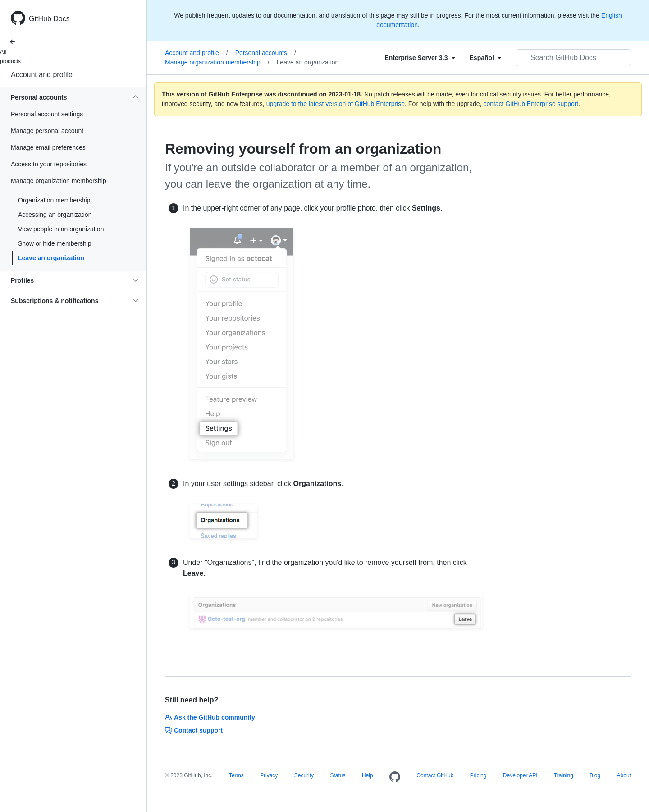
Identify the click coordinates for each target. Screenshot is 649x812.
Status (338, 775)
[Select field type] (420, 58)
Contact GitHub (435, 775)
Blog (595, 775)
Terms (236, 775)
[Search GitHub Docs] (573, 58)
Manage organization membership (217, 62)
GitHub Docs (49, 19)
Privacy (269, 775)
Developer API (520, 775)
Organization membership (54, 200)
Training (564, 775)
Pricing (478, 775)
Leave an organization (51, 258)
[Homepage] (395, 777)
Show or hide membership (55, 243)
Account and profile (42, 75)
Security (304, 775)
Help (368, 775)
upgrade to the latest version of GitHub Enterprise (336, 104)
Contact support (194, 730)
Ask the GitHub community (210, 717)
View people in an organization (61, 229)
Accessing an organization (55, 215)
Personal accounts (266, 53)
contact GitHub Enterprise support (531, 104)
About (624, 775)
